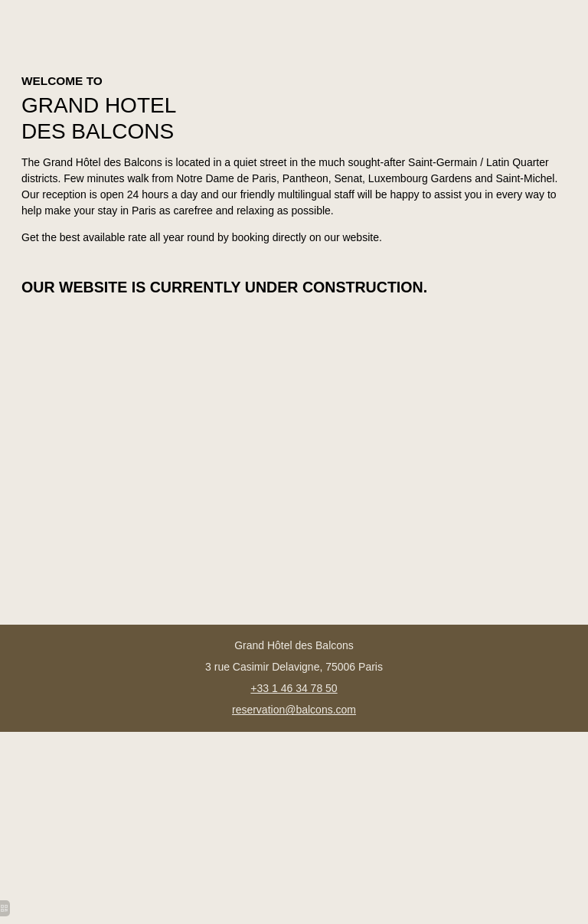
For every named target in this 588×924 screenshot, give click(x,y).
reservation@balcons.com (294, 710)
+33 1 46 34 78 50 (294, 688)
